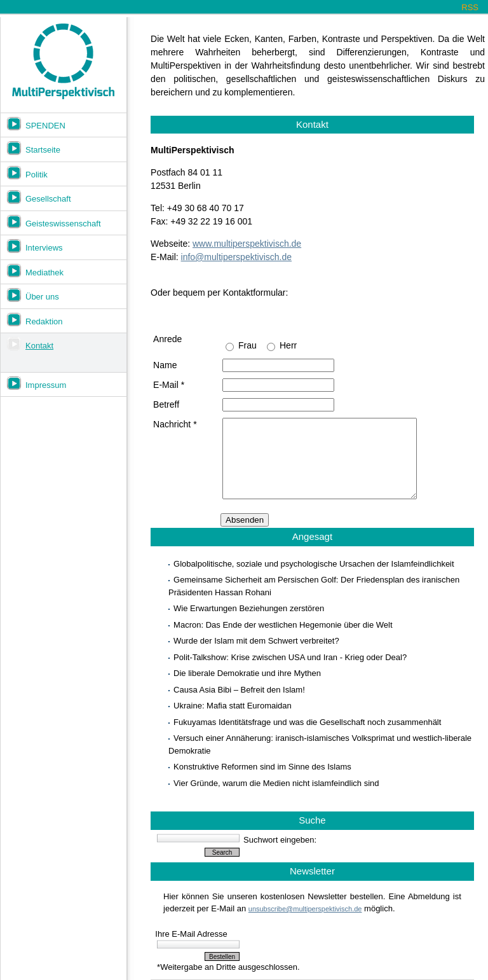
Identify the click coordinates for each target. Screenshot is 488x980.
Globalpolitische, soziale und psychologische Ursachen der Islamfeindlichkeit (314, 564)
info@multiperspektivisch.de (237, 257)
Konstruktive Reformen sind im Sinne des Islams (262, 767)
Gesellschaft (48, 199)
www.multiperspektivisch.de (247, 244)
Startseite (43, 150)
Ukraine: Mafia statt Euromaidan (233, 706)
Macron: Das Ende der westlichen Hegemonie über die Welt (283, 625)
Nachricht (175, 424)
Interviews (44, 248)
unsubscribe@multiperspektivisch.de (305, 909)
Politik (37, 175)
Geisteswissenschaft (63, 224)
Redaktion (44, 321)
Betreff (166, 404)
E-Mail (169, 385)
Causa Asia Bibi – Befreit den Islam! (239, 690)
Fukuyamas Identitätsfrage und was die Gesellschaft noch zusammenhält (307, 722)
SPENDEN (45, 126)
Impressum (46, 385)
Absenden (245, 520)
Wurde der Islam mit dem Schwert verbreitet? (256, 641)
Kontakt (39, 346)
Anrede (167, 339)
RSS (470, 7)
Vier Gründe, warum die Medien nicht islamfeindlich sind (276, 783)
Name (165, 365)
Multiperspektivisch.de (63, 62)
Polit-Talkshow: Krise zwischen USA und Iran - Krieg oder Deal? (290, 657)
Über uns (42, 297)
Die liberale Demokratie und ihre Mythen (247, 673)
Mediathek (44, 273)
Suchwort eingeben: (280, 840)
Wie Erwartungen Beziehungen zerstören (249, 608)
